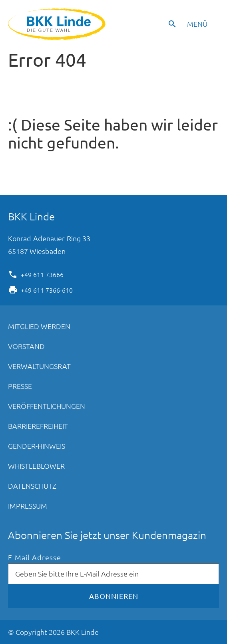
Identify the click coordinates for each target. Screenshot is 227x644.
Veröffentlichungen (47, 406)
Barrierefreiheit (38, 426)
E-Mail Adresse (35, 558)
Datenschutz (32, 486)
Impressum (28, 506)
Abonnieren (114, 596)
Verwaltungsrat (39, 366)
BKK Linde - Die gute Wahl (58, 24)
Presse (20, 386)
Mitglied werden (39, 326)
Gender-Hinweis (37, 446)
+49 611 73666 (42, 274)
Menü (197, 24)
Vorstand (26, 346)
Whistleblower (36, 466)
